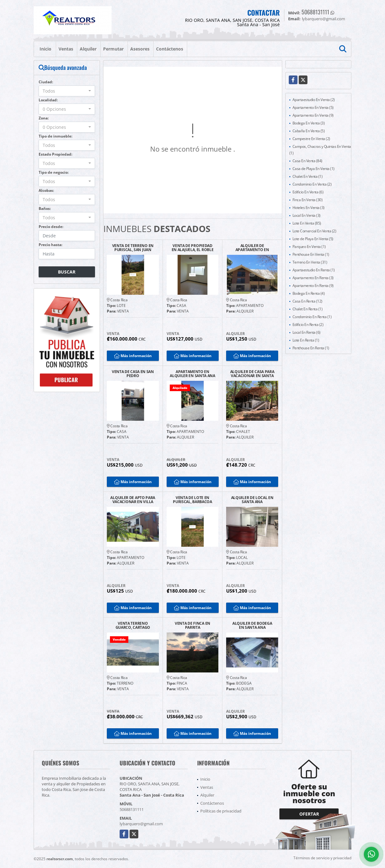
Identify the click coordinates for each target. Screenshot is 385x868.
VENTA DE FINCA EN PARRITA (192, 625)
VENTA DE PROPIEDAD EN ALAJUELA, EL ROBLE (193, 248)
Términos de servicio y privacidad (322, 858)
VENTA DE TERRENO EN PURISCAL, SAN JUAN (133, 248)
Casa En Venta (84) (307, 161)
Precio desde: (51, 227)
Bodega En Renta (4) (309, 293)
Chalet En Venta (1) (308, 176)
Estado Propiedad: (55, 154)
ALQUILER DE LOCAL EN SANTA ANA (252, 500)
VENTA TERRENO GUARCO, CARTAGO (133, 625)
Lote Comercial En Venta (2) (314, 231)
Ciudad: (46, 82)
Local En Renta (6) (307, 332)
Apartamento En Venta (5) (313, 107)
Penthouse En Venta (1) (311, 254)
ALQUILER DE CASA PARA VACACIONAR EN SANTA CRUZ (252, 374)
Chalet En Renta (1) (308, 309)
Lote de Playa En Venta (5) (313, 239)
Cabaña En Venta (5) (309, 131)
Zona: (44, 118)
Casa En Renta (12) (307, 301)
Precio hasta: (50, 245)
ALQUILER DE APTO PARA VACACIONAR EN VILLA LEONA (133, 500)
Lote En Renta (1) (306, 340)
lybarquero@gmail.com (141, 824)
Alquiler (88, 49)
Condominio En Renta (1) (312, 317)
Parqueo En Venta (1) (309, 247)
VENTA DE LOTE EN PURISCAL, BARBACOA (192, 500)
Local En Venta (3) (307, 215)
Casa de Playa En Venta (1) (314, 169)
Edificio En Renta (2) (308, 325)
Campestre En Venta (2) (311, 139)
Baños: (45, 209)
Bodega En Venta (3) (309, 123)
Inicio (45, 49)
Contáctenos (170, 49)
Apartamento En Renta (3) (313, 278)
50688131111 (315, 12)
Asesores (140, 49)
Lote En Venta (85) (307, 223)
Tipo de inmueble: (55, 136)
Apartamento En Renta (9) (313, 286)
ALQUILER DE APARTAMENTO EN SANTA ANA (252, 248)
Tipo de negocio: (54, 172)
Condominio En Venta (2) (312, 184)
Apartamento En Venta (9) (313, 115)
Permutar (113, 49)
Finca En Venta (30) (308, 200)
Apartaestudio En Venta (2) (314, 100)
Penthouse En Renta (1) (311, 348)
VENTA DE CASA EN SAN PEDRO (133, 374)
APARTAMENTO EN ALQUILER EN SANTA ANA (192, 374)
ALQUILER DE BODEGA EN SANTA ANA (252, 625)
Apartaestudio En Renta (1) (314, 270)
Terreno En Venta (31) (310, 262)
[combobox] (67, 91)
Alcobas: (46, 190)
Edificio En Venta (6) (308, 192)
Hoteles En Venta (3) (309, 208)
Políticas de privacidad (221, 811)
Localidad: (48, 100)
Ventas (66, 49)
